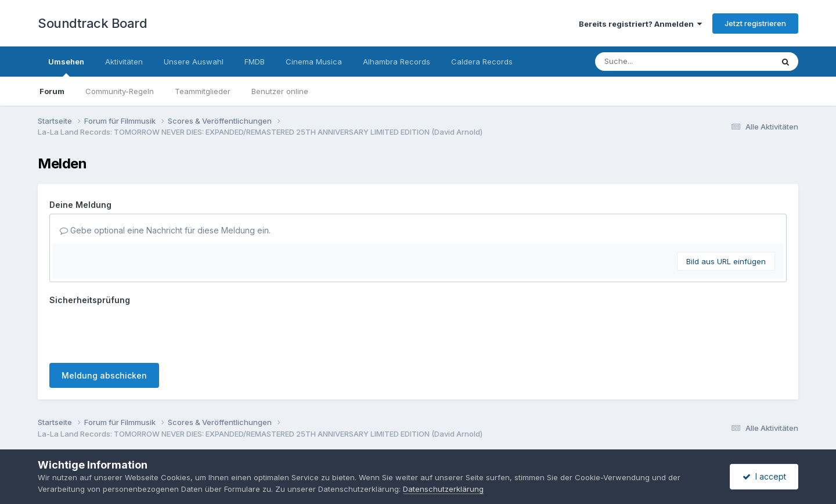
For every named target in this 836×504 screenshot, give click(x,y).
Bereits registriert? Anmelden (640, 24)
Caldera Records (482, 62)
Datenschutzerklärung (443, 489)
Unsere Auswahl (194, 62)
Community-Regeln (120, 91)
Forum (52, 91)
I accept (764, 476)
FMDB (255, 62)
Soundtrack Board (92, 23)
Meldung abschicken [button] (104, 375)
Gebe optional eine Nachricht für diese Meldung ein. (165, 230)
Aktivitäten (124, 62)
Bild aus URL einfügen (726, 261)
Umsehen (66, 67)
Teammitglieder (203, 91)
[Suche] (660, 62)
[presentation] (138, 332)
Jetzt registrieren (755, 23)
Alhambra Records (397, 62)
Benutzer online (280, 91)
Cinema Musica (314, 62)
